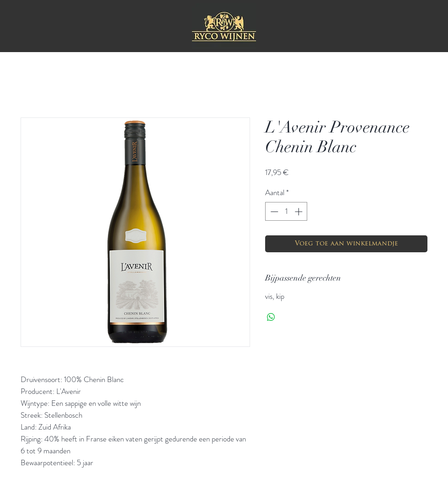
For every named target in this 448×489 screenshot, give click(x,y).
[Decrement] (273, 212)
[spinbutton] (286, 212)
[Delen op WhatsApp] (271, 317)
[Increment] (299, 212)
